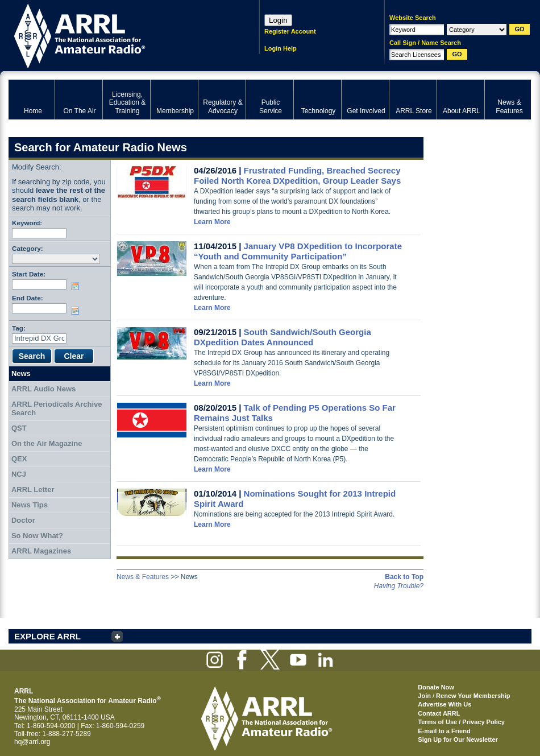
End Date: (28, 298)
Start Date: (29, 274)
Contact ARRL (439, 713)
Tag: (19, 328)
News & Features (143, 577)
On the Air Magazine (47, 443)
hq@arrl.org (32, 742)
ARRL (119, 34)
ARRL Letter (33, 489)
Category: (28, 248)
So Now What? (37, 536)
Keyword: (27, 223)
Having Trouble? (399, 586)
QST (19, 428)
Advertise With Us (445, 704)
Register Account (290, 31)
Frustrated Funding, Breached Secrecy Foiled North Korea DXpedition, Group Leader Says (297, 175)
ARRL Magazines (41, 551)
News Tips (30, 505)
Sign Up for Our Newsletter (458, 740)
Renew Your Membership (473, 696)
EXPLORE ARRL (47, 636)
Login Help (281, 48)
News (21, 373)
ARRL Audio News (43, 389)
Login (278, 20)
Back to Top (404, 577)
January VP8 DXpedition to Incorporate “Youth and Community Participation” (298, 251)
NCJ (19, 474)
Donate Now (436, 687)
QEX (19, 459)
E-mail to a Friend (444, 731)
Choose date (77, 286)
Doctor (23, 520)
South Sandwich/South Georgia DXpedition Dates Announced (283, 337)
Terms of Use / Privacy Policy (461, 722)
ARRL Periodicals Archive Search (57, 409)
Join (424, 696)
